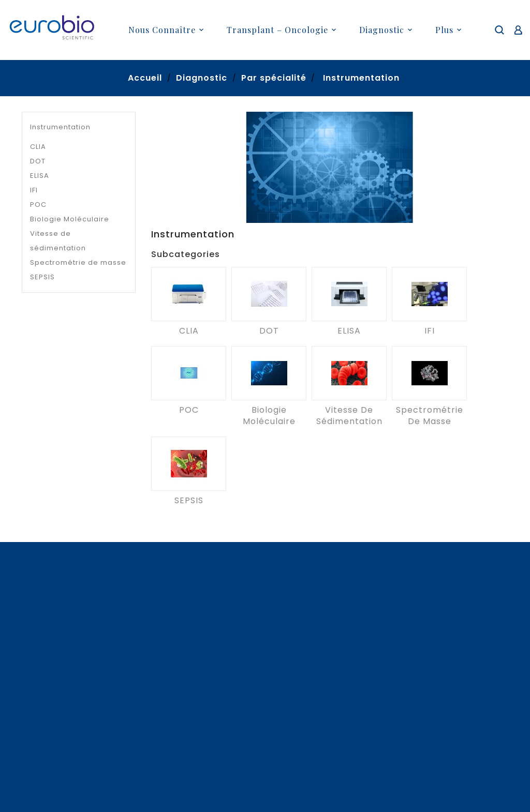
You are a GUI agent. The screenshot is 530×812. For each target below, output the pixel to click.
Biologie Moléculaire (70, 219)
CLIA (38, 147)
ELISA (40, 176)
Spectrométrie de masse (78, 262)
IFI (34, 190)
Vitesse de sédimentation (58, 241)
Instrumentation (60, 127)
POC (38, 205)
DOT (38, 161)
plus (444, 30)
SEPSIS (42, 277)
